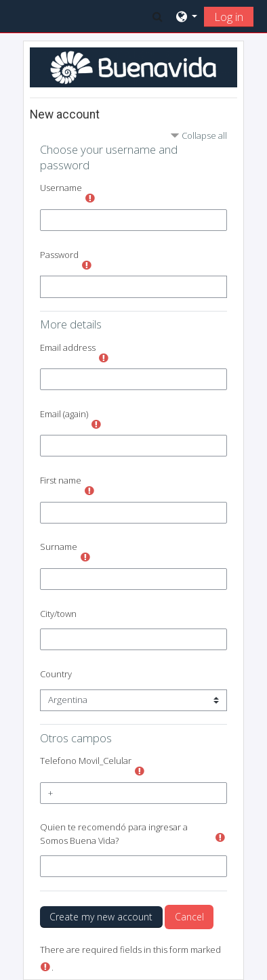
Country (56, 674)
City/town (58, 614)
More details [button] (71, 324)
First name (61, 480)
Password (59, 255)
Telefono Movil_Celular (86, 761)
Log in (229, 17)
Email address (68, 347)
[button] (157, 17)
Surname (59, 547)
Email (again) (64, 414)
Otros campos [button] (76, 738)
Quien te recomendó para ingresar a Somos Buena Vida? (114, 833)
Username (61, 188)
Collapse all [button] (204, 135)
